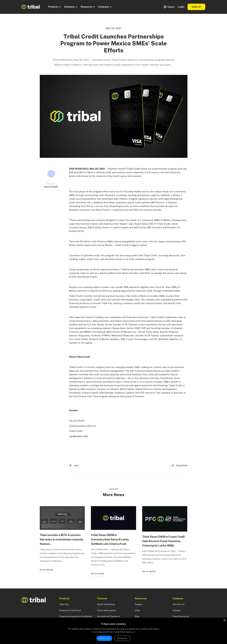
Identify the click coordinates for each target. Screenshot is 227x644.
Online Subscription (106, 610)
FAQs (137, 610)
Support (139, 604)
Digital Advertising (106, 604)
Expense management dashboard (76, 616)
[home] (30, 7)
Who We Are (179, 604)
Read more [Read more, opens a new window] (130, 632)
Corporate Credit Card (70, 610)
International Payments (108, 616)
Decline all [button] (122, 638)
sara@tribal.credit (78, 436)
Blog (137, 616)
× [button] (224, 620)
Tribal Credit (133, 169)
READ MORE (47, 570)
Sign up (196, 7)
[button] (54, 7)
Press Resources (181, 616)
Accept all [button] (104, 638)
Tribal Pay (64, 604)
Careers (177, 610)
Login (181, 7)
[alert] (113, 631)
